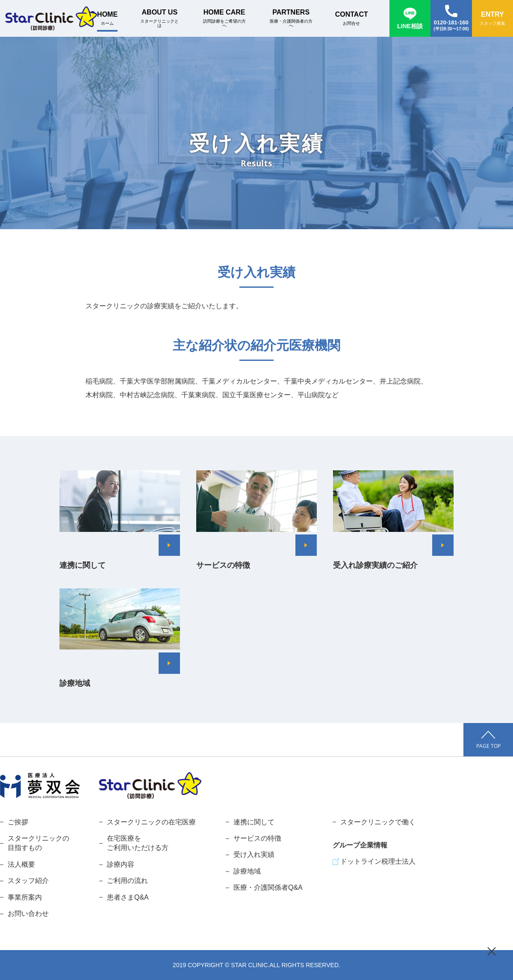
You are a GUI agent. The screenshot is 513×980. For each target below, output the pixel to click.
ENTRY (492, 18)
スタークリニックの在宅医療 (151, 822)
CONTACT (352, 18)
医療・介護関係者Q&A (268, 887)
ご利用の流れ (127, 881)
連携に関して (254, 822)
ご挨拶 (18, 822)
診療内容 (121, 864)
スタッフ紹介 (28, 881)
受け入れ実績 (254, 855)
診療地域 (247, 871)
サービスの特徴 (257, 838)
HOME (107, 18)
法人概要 (21, 864)
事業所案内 (25, 897)
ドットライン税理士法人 (378, 861)
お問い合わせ (28, 914)
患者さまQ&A (128, 897)
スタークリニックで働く (378, 822)
